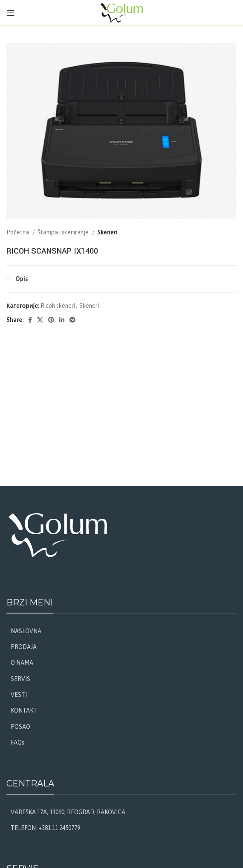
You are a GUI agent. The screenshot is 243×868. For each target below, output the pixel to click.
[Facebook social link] (30, 320)
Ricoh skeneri (58, 306)
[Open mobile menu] (11, 13)
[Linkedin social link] (62, 320)
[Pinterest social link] (51, 320)
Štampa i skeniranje (64, 232)
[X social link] (40, 320)
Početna (18, 232)
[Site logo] (122, 12)
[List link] (121, 631)
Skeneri (107, 232)
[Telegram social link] (72, 320)
